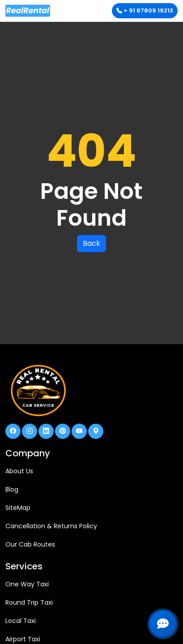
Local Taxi (21, 621)
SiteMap (18, 508)
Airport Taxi (23, 639)
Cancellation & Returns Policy (51, 526)
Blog (12, 489)
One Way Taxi (27, 584)
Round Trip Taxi (29, 602)
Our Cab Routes (30, 544)
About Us (19, 471)
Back (91, 243)
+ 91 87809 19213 (145, 11)
